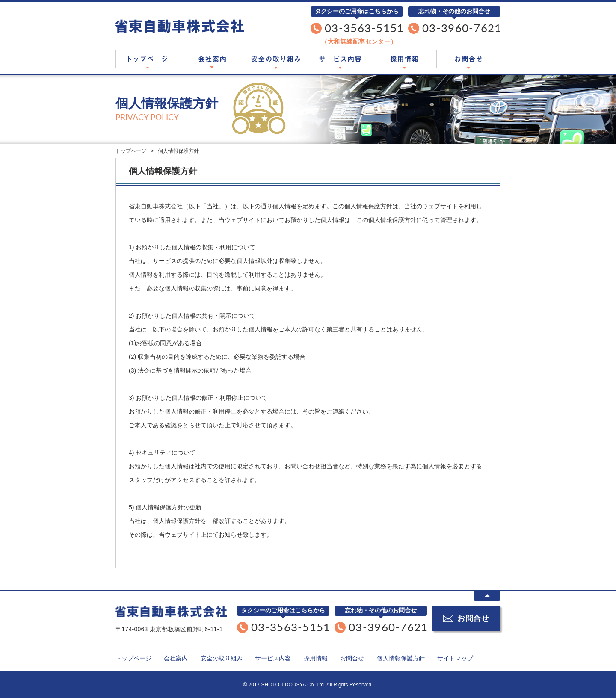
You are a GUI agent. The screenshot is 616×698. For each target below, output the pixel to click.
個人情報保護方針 (401, 658)
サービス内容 (340, 60)
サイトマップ (455, 658)
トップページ (148, 60)
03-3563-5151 (364, 28)
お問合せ (468, 60)
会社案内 (212, 60)
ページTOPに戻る (487, 596)
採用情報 (404, 60)
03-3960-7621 (462, 28)
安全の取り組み (276, 60)
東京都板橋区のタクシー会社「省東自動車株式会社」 (180, 26)
